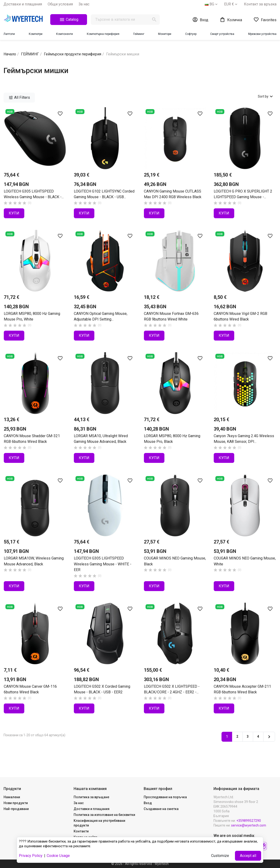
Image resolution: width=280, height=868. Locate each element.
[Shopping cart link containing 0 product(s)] (231, 20)
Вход (148, 803)
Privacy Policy (31, 856)
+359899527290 (249, 821)
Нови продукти (16, 803)
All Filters (19, 98)
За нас (84, 4)
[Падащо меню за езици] (212, 4)
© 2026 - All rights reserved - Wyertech (140, 864)
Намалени (12, 797)
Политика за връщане (91, 797)
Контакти (81, 831)
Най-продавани (16, 809)
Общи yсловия (60, 4)
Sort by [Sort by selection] (266, 96)
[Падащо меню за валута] (231, 4)
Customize (220, 856)
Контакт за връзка (260, 4)
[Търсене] (125, 20)
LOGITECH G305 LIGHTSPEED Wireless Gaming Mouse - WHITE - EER (103, 564)
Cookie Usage (58, 856)
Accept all (248, 856)
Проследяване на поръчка (165, 797)
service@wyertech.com (249, 825)
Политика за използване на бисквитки (104, 815)
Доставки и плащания (23, 4)
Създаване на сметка (161, 809)
